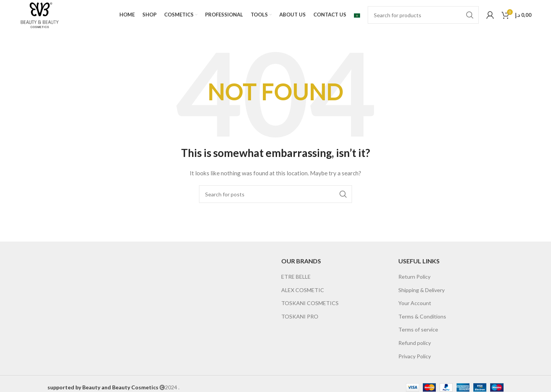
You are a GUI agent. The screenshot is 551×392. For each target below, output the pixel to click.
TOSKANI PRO (300, 317)
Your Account (415, 304)
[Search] (423, 15)
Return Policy (414, 277)
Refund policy (415, 343)
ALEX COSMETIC (303, 290)
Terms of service (418, 330)
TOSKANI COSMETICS (310, 304)
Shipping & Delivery (421, 290)
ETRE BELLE (296, 277)
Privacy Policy (415, 357)
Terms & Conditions (422, 317)
